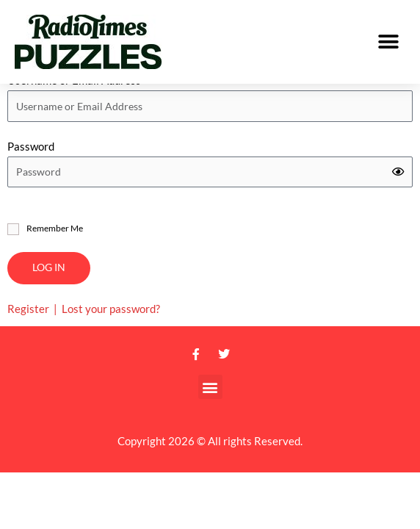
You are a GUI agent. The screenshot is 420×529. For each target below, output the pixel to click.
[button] (389, 42)
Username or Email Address (74, 102)
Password (31, 168)
